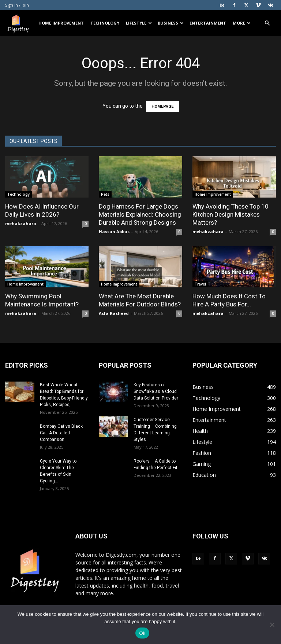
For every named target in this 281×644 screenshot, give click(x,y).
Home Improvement (61, 23)
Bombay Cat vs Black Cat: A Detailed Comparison (61, 433)
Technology (105, 23)
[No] (272, 625)
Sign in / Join (17, 5)
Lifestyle (139, 23)
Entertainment (208, 23)
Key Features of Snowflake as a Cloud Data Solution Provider (156, 391)
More (242, 23)
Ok (142, 633)
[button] (267, 23)
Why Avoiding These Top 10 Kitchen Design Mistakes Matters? (231, 214)
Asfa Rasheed (114, 313)
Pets (105, 194)
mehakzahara (21, 223)
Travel (200, 284)
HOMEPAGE (162, 106)
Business (171, 23)
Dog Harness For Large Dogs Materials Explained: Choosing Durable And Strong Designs (140, 214)
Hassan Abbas (114, 231)
